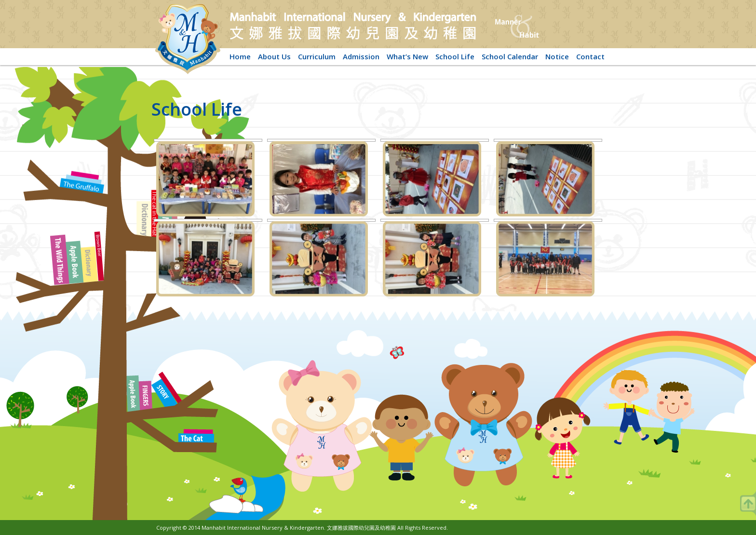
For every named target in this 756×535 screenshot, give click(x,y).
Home (240, 56)
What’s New (407, 56)
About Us (274, 56)
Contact (590, 56)
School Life (455, 56)
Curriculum (317, 56)
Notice (557, 56)
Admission (361, 56)
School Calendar (510, 56)
